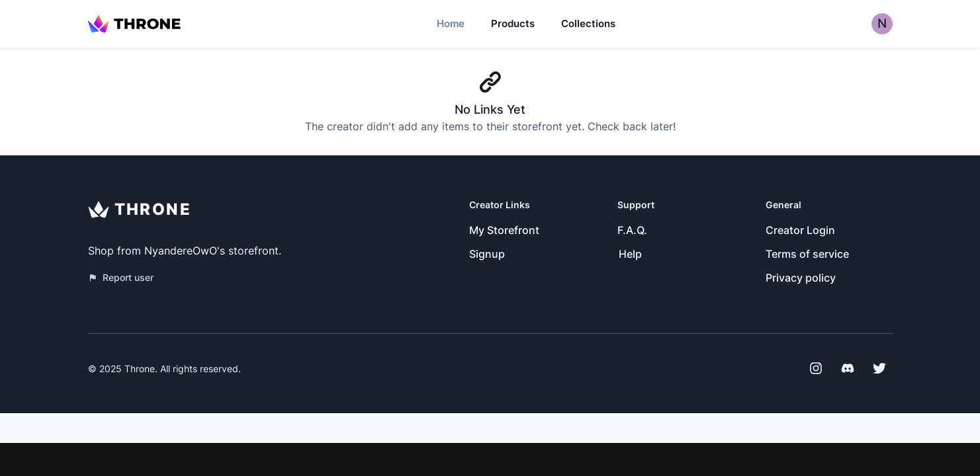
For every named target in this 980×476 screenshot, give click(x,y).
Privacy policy (801, 278)
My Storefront (504, 230)
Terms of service (807, 254)
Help (630, 254)
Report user (121, 277)
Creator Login (800, 230)
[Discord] (848, 368)
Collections (588, 23)
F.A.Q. (632, 230)
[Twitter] (879, 368)
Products (513, 23)
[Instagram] (816, 368)
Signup (487, 254)
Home (451, 23)
